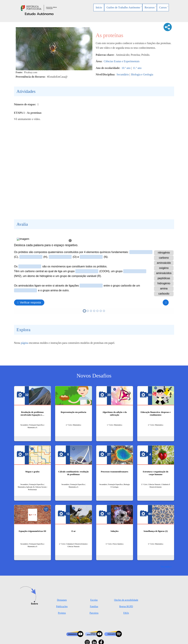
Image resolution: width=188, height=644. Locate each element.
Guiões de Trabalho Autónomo (123, 7)
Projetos (62, 613)
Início (99, 7)
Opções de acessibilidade (126, 600)
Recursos (150, 7)
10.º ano (126, 68)
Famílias (94, 606)
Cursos (163, 7)
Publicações (62, 606)
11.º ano (137, 68)
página (25, 343)
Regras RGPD (126, 606)
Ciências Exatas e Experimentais (122, 61)
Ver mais (165, 566)
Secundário (123, 74)
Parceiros (94, 613)
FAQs (126, 613)
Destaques (62, 600)
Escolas (94, 600)
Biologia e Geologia (142, 74)
